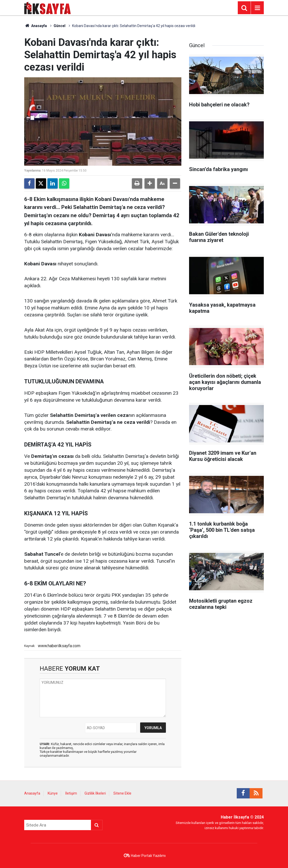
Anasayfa (36, 26)
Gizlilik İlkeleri (95, 793)
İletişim (71, 793)
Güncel (60, 26)
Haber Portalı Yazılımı (148, 856)
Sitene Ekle (122, 793)
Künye (53, 793)
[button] (150, 183)
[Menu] (257, 8)
